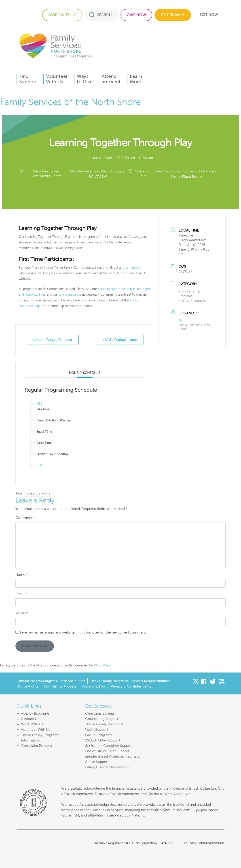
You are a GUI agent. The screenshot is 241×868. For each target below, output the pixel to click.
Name (22, 575)
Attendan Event (111, 79)
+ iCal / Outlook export (120, 340)
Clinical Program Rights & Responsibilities (51, 681)
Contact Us (30, 719)
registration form (134, 268)
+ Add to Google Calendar (52, 340)
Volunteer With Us (36, 730)
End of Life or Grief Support (107, 751)
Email (21, 594)
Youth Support (97, 730)
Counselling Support (102, 719)
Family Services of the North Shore (56, 46)
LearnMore (136, 79)
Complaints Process (60, 686)
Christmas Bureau (99, 713)
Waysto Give (85, 79)
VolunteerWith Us (57, 79)
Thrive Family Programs (104, 724)
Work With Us (32, 724)
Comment (25, 518)
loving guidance (70, 295)
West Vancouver (192, 301)
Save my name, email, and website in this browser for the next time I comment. (83, 632)
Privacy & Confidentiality (131, 686)
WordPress (103, 665)
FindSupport (28, 79)
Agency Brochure (35, 713)
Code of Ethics (94, 686)
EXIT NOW (209, 15)
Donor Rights (27, 686)
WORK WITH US (62, 15)
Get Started (173, 15)
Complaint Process (36, 746)
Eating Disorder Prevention (107, 767)
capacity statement (112, 289)
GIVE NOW (136, 15)
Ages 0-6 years (39, 494)
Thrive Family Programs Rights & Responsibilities (130, 681)
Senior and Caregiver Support (109, 746)
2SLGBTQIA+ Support (103, 740)
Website (22, 613)
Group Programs (99, 735)
